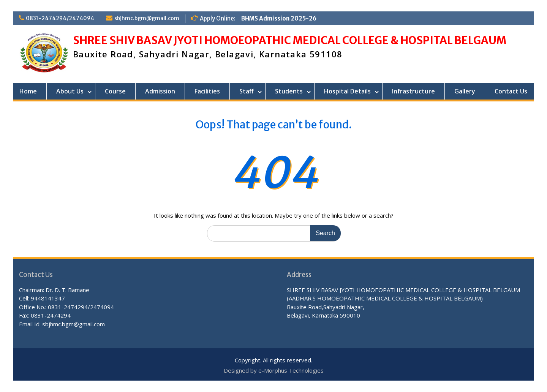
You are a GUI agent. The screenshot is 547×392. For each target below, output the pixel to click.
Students (289, 91)
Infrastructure (413, 91)
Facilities (207, 91)
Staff (247, 91)
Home (28, 91)
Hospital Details (347, 91)
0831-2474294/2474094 (60, 18)
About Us (70, 91)
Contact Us (511, 91)
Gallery (465, 91)
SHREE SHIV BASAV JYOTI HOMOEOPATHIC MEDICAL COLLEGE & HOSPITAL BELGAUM (290, 40)
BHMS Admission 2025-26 (279, 18)
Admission (160, 91)
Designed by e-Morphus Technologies (274, 370)
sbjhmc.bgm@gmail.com (147, 18)
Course (115, 91)
